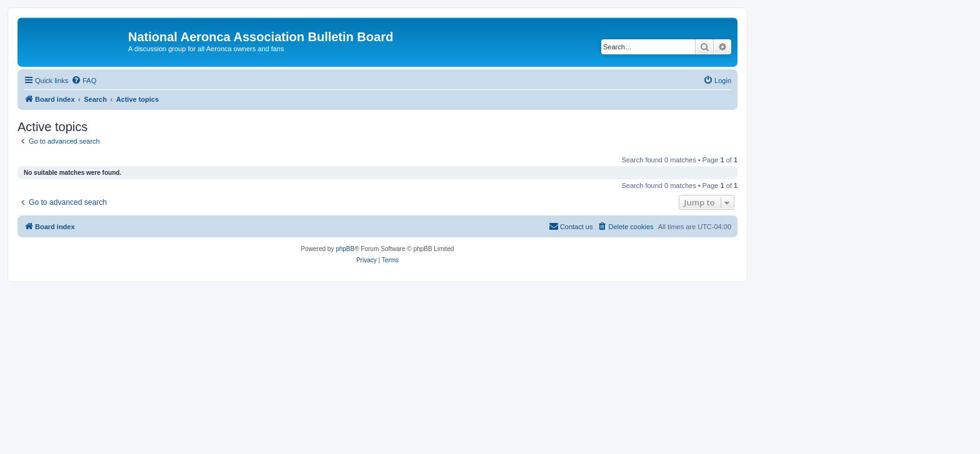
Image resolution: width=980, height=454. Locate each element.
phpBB (345, 249)
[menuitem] (84, 81)
